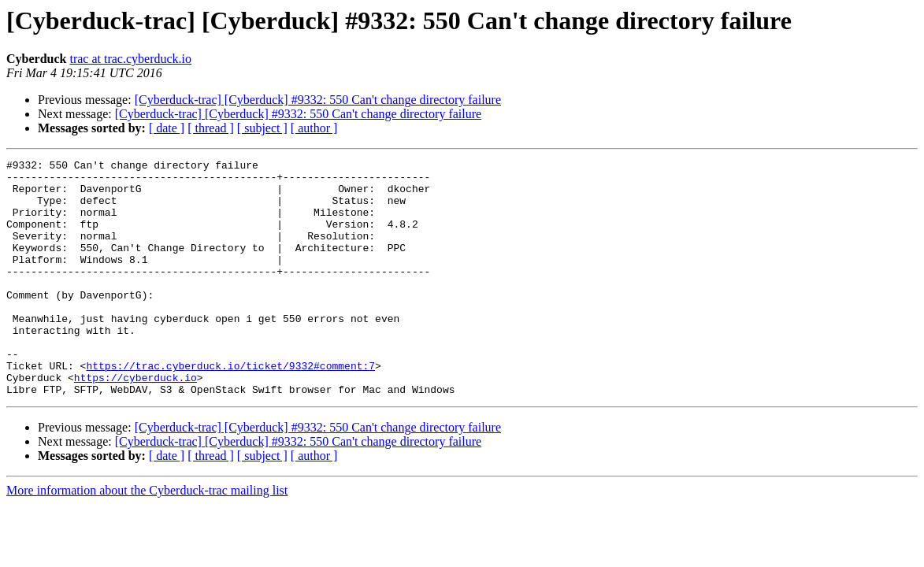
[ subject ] (262, 128)
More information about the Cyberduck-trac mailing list (147, 537)
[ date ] (167, 128)
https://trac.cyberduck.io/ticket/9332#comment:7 (230, 408)
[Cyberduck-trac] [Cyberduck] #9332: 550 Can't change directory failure (318, 100)
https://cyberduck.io (135, 422)
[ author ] (314, 128)
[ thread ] (211, 128)
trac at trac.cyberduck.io (130, 59)
